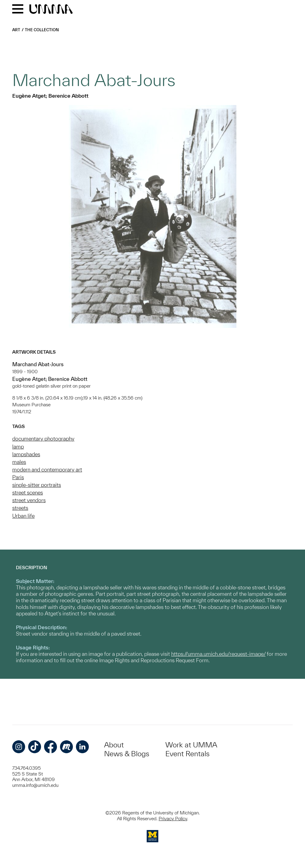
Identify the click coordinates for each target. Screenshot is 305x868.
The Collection (42, 30)
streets (20, 508)
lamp (18, 447)
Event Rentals (187, 754)
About (114, 745)
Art (16, 30)
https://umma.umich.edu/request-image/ (218, 654)
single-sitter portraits (37, 485)
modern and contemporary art (47, 470)
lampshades (26, 454)
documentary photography (43, 439)
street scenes (28, 492)
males (19, 462)
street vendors (29, 500)
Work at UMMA (191, 745)
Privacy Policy (173, 819)
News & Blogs (127, 754)
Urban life (23, 516)
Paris (18, 477)
